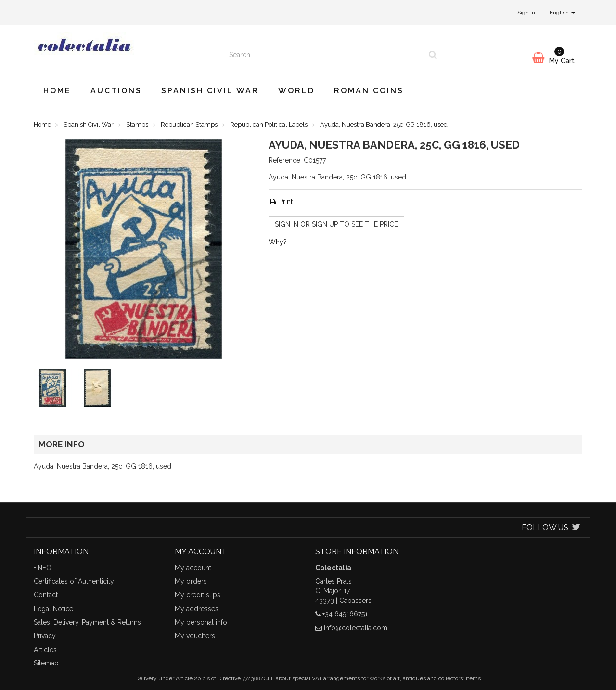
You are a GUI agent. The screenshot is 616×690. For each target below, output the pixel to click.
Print (281, 202)
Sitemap (46, 663)
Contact (46, 595)
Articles (45, 650)
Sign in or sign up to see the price (336, 224)
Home (57, 91)
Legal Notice (53, 609)
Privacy (45, 636)
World (296, 91)
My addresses (197, 609)
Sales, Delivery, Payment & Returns (87, 622)
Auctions (116, 91)
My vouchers (195, 636)
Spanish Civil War (210, 91)
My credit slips (198, 595)
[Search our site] (323, 55)
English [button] (562, 13)
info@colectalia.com (356, 628)
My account (193, 568)
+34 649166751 (345, 614)
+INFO (43, 568)
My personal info (201, 622)
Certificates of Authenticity (74, 581)
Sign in (526, 13)
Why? (278, 242)
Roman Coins (369, 91)
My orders (191, 581)
